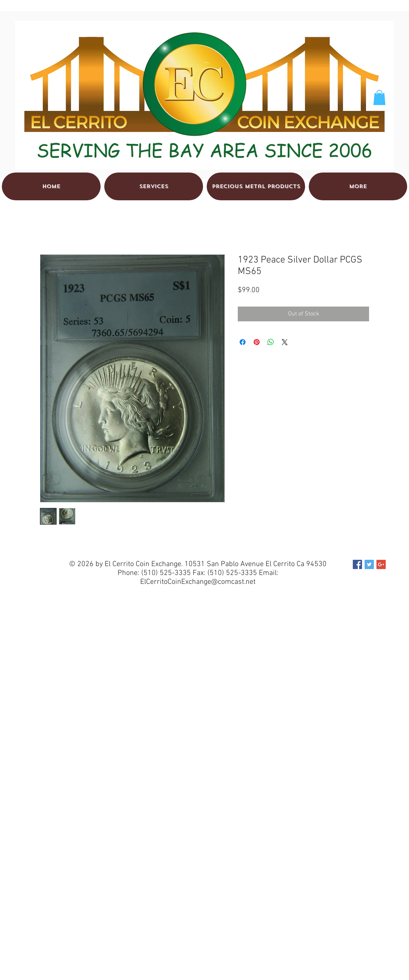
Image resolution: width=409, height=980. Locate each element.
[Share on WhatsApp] (271, 342)
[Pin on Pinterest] (257, 342)
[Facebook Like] (356, 30)
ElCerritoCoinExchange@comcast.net (198, 582)
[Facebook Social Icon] (357, 564)
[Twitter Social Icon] (369, 564)
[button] (379, 98)
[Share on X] (285, 342)
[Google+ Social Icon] (381, 564)
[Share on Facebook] (243, 342)
